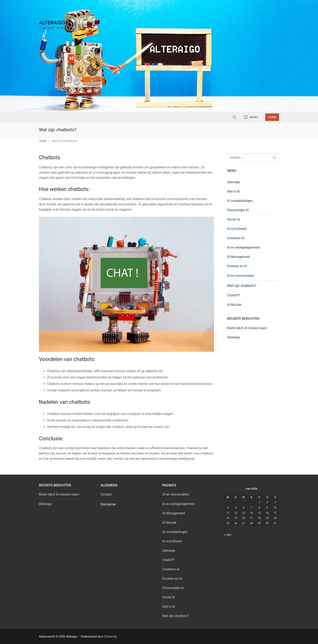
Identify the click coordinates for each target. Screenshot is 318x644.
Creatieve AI (236, 238)
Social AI (233, 219)
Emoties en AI (237, 266)
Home (272, 117)
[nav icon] (251, 117)
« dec (228, 535)
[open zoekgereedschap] (234, 117)
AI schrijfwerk (237, 229)
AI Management (239, 257)
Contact (106, 494)
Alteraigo (52, 23)
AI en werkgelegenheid (243, 247)
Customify (110, 636)
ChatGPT (234, 295)
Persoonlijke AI (238, 210)
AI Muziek (234, 305)
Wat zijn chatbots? (242, 286)
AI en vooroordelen (241, 276)
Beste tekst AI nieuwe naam (247, 328)
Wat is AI (234, 191)
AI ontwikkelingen (240, 201)
